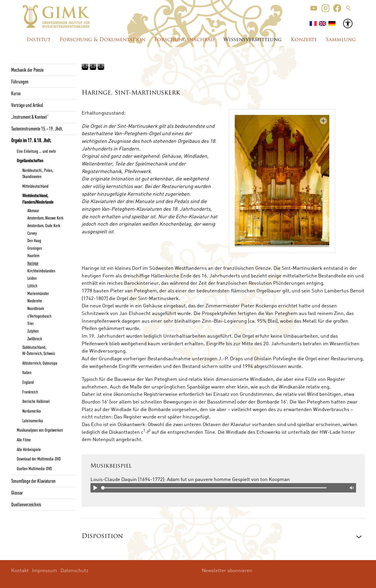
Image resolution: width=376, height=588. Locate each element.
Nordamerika (32, 411)
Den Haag (34, 240)
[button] (314, 8)
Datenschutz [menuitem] (74, 570)
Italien (27, 372)
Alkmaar (33, 210)
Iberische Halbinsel (36, 401)
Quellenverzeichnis (26, 504)
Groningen (35, 248)
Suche (348, 8)
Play (95, 488)
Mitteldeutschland (35, 186)
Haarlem (33, 255)
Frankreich (30, 392)
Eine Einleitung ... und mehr (36, 151)
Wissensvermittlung (252, 40)
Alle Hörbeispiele (29, 449)
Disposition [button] (102, 536)
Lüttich (32, 286)
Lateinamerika (33, 421)
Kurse (16, 93)
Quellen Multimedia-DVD (34, 468)
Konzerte (304, 40)
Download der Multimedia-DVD (39, 459)
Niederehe (35, 301)
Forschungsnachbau (184, 40)
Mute (351, 488)
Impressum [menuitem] (45, 570)
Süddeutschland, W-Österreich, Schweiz (39, 350)
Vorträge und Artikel (27, 105)
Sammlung (341, 40)
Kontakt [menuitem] (20, 570)
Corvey (32, 233)
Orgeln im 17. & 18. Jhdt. (31, 140)
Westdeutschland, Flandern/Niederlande (38, 198)
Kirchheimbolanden (41, 271)
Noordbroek (36, 308)
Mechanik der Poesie (27, 70)
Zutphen (33, 331)
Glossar (17, 492)
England (28, 382)
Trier (31, 323)
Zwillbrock (35, 339)
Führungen (20, 81)
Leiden (32, 278)
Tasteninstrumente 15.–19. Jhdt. (37, 128)
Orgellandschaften (30, 160)
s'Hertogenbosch (39, 316)
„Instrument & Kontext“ (30, 117)
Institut (39, 40)
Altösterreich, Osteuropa (40, 363)
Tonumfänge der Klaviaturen (33, 481)
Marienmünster (38, 293)
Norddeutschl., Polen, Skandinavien (38, 173)
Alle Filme (24, 440)
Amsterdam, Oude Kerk (44, 225)
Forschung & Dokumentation (103, 40)
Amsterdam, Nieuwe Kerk (45, 218)
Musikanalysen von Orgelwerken (40, 430)
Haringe (33, 263)
